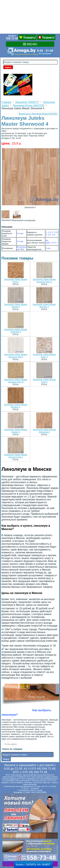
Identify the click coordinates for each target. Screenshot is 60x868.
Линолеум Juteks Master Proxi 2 (44, 381)
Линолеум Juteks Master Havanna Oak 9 (16, 356)
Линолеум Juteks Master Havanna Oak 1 (16, 456)
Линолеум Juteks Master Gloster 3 (16, 431)
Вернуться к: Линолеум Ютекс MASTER (38, 114)
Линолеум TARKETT (27, 102)
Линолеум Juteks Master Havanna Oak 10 (16, 381)
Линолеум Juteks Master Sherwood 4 (44, 431)
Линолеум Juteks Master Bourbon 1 (16, 406)
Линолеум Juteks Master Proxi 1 (16, 281)
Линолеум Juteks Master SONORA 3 (16, 331)
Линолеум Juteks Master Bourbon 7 (44, 306)
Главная (6, 102)
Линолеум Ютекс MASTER (29, 106)
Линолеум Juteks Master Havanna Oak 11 (44, 281)
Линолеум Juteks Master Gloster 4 (16, 306)
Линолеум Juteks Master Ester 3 (44, 356)
